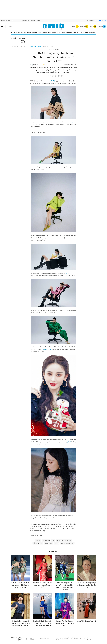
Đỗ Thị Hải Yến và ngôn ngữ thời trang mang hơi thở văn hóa (86, 585)
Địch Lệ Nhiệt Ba (47, 349)
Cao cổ (38, 540)
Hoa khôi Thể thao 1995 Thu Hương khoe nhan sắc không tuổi (43, 585)
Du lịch (49, 33)
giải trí (69, 442)
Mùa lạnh (68, 540)
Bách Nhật (36, 65)
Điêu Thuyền (46, 540)
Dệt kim (57, 543)
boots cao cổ (69, 273)
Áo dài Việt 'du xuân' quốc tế (86, 621)
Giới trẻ (40, 33)
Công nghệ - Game (71, 33)
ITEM (53, 540)
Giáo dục (45, 33)
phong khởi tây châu (67, 543)
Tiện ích (33, 21)
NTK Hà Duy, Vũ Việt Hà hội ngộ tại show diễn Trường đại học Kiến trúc (21, 585)
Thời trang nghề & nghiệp (35, 46)
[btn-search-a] (7, 26)
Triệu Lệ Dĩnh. (50, 444)
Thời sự (15, 33)
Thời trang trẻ (92, 33)
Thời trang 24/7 (15, 46)
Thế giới (20, 33)
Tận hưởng (46, 46)
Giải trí (58, 33)
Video (80, 33)
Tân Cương (60, 540)
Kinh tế (24, 33)
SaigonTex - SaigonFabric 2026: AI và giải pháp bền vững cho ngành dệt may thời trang (64, 586)
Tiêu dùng (85, 33)
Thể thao (63, 33)
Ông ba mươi (48, 543)
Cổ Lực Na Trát (51, 81)
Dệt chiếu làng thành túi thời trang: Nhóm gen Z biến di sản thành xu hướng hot (21, 623)
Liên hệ (38, 21)
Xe (77, 33)
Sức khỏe (35, 33)
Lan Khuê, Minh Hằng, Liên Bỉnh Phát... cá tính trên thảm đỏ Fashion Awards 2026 (43, 624)
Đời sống (29, 33)
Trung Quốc (71, 122)
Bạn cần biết (26, 21)
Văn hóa (54, 33)
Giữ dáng (23, 46)
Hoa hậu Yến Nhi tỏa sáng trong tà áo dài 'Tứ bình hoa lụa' (64, 623)
